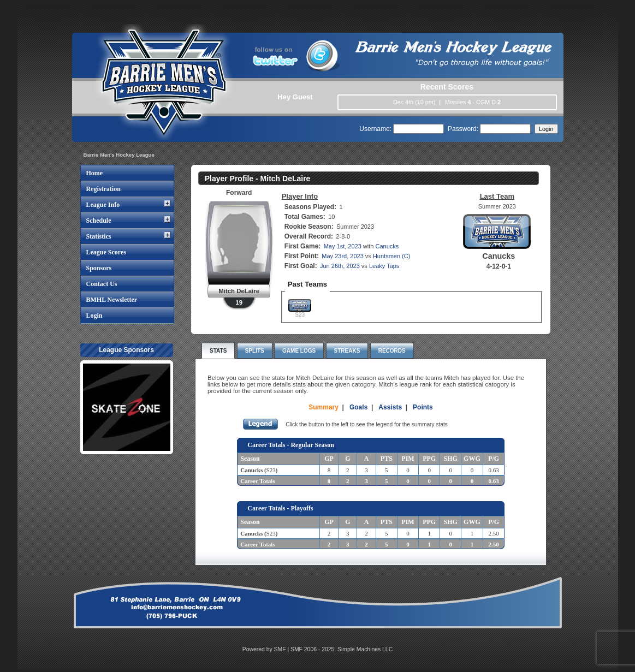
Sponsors (99, 268)
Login (94, 316)
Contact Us (102, 284)
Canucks (387, 246)
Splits (255, 351)
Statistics (99, 236)
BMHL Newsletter (112, 300)
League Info (103, 205)
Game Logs (299, 351)
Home (95, 173)
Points (423, 407)
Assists (390, 407)
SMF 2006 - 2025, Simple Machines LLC (342, 649)
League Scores (106, 252)
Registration (103, 189)
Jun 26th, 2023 (340, 266)
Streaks (347, 351)
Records (392, 351)
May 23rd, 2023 (342, 256)
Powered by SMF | (266, 649)
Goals (358, 407)
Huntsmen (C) (391, 256)
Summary (324, 407)
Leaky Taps (384, 266)
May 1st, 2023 (343, 246)
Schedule (99, 221)
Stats (218, 351)
